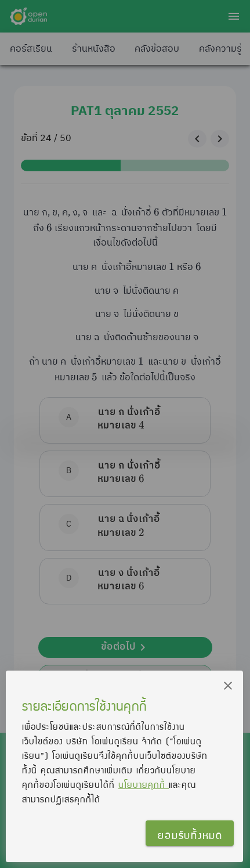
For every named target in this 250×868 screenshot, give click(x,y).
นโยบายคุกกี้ (144, 784)
